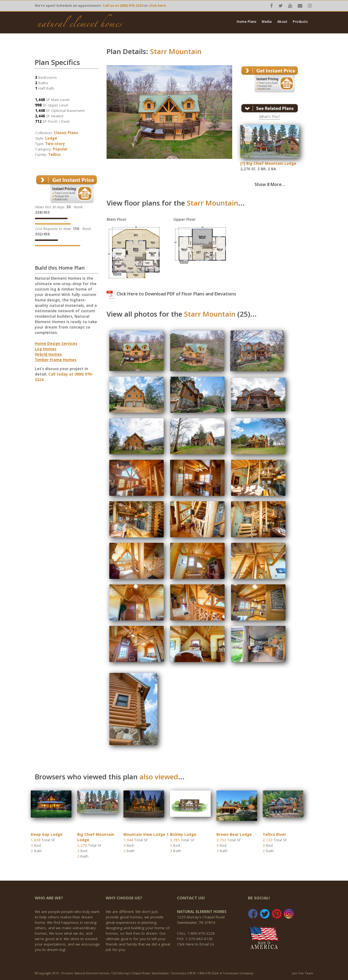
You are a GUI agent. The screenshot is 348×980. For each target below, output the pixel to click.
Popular (60, 149)
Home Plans (247, 22)
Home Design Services (56, 344)
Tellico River (274, 834)
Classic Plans (66, 133)
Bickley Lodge (183, 834)
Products (300, 22)
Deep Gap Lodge (47, 834)
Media (267, 22)
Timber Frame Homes (56, 360)
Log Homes (46, 349)
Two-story (55, 144)
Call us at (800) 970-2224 (123, 6)
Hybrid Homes (48, 354)
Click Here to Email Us (196, 944)
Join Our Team (303, 973)
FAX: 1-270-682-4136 (195, 939)
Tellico (54, 155)
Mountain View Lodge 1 (146, 834)
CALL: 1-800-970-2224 (196, 933)
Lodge (51, 138)
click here (157, 6)
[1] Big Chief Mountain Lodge (268, 163)
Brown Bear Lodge (234, 834)
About (282, 22)
